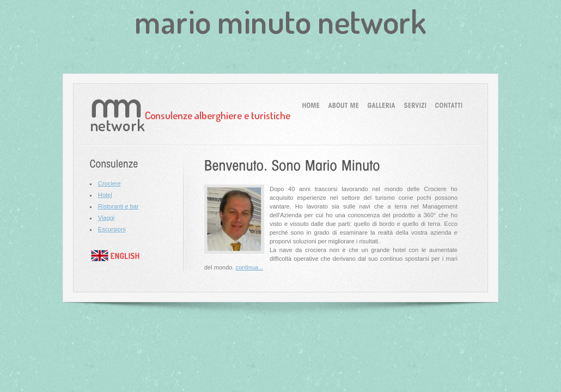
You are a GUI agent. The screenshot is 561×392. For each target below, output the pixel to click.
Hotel (105, 195)
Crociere (109, 183)
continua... (249, 267)
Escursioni (112, 229)
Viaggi (106, 218)
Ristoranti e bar (118, 206)
